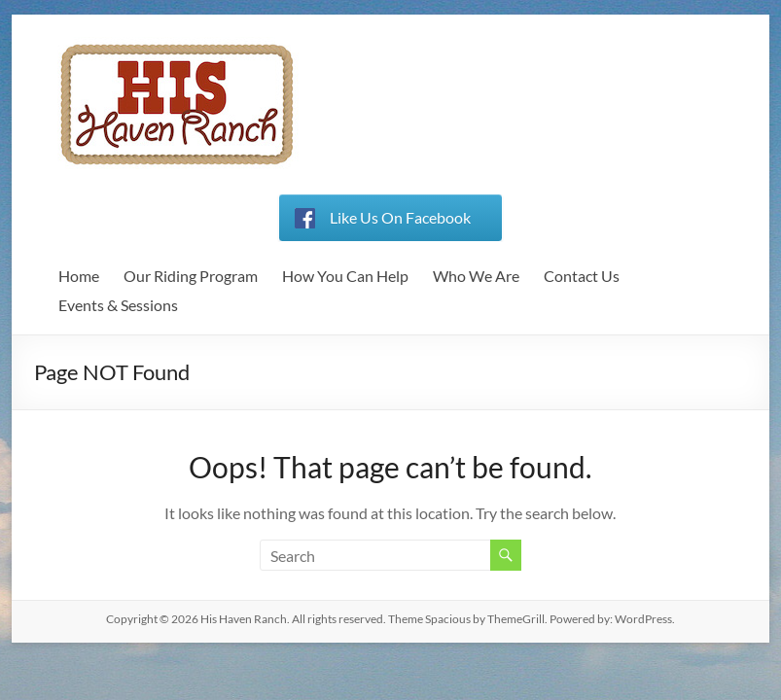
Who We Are (476, 276)
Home (79, 276)
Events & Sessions (118, 305)
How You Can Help (345, 276)
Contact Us (582, 276)
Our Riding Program (191, 276)
